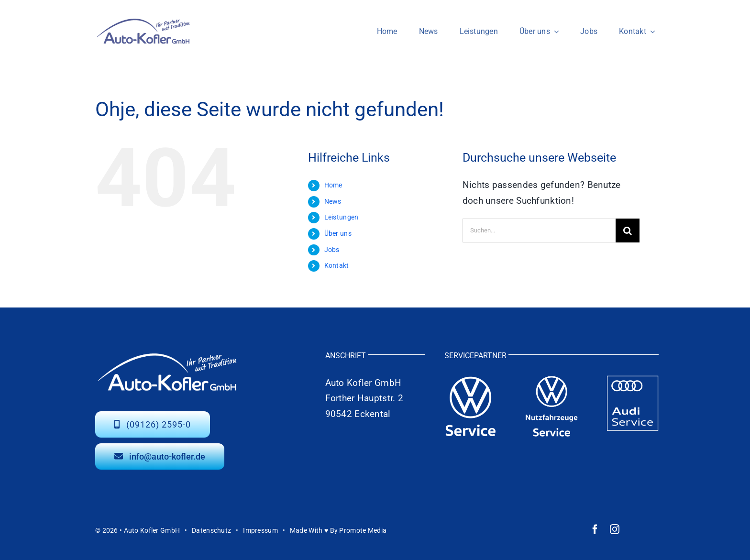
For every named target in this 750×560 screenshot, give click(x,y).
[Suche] (628, 231)
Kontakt (337, 265)
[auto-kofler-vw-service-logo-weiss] (471, 380)
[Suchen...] (539, 231)
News (333, 201)
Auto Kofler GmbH (152, 530)
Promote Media (363, 530)
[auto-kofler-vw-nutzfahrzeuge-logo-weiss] (551, 380)
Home (333, 185)
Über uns (338, 233)
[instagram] (615, 529)
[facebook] (595, 529)
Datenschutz (211, 530)
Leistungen (342, 217)
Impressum (260, 530)
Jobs (332, 250)
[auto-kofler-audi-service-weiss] (633, 380)
